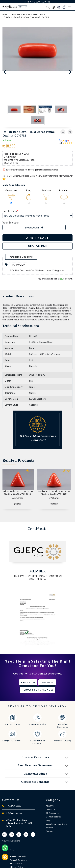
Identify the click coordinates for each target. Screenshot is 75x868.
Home (5, 14)
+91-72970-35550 (14, 806)
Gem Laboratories (54, 817)
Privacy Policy (16, 863)
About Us (50, 806)
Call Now (47, 682)
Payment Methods (18, 856)
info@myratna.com (14, 813)
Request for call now (37, 690)
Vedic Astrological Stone (56, 824)
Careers (50, 831)
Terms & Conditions (19, 860)
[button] (70, 132)
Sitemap (49, 827)
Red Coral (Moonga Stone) (34, 14)
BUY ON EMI (37, 246)
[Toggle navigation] (69, 7)
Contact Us (51, 809)
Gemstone (15, 14)
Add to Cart (37, 238)
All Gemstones (52, 813)
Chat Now (28, 682)
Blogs (48, 820)
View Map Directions (11, 841)
